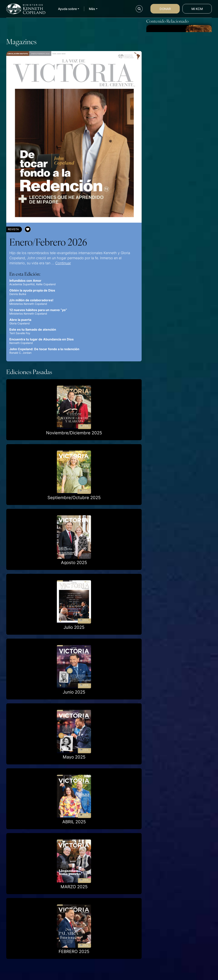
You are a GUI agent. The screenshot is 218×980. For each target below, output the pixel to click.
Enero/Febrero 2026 (48, 242)
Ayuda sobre (67, 9)
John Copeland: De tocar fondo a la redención (44, 349)
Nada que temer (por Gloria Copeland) (176, 222)
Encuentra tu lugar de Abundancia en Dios (42, 339)
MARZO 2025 (74, 887)
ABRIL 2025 (74, 822)
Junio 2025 (74, 692)
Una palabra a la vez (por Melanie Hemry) (173, 160)
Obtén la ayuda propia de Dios (32, 290)
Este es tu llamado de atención (33, 329)
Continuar (63, 263)
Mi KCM (197, 9)
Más (92, 9)
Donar (165, 9)
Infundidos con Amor (25, 281)
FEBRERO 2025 (74, 951)
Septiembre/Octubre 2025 (74, 498)
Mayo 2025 (74, 757)
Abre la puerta (20, 320)
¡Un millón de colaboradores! (31, 300)
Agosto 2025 (74, 562)
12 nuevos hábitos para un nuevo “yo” (38, 310)
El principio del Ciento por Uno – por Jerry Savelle (175, 99)
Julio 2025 (74, 627)
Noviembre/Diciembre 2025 (74, 433)
